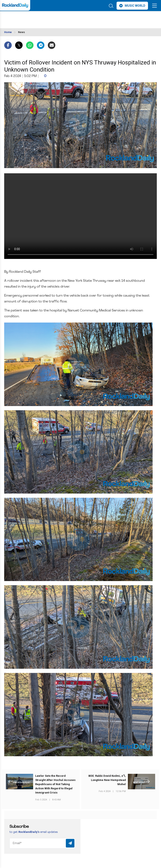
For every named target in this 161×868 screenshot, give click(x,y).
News (21, 32)
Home (8, 32)
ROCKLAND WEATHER (41, 18)
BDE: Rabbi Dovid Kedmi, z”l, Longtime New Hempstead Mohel (107, 780)
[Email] (42, 843)
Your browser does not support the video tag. (80, 216)
